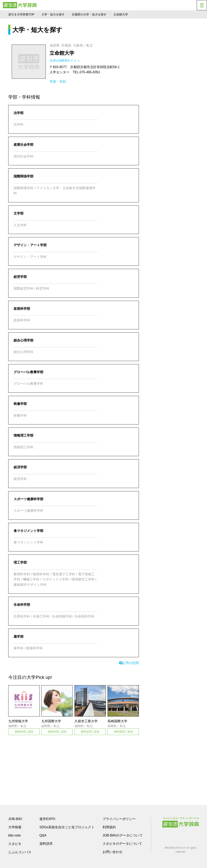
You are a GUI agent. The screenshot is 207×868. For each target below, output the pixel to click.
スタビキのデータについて (122, 844)
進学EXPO (47, 819)
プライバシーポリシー (119, 819)
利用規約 (109, 827)
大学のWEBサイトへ (65, 61)
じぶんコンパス (20, 852)
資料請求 (46, 844)
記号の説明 (129, 663)
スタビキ (15, 844)
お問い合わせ (112, 852)
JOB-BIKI (15, 819)
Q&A (43, 835)
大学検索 (15, 827)
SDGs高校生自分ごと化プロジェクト (67, 827)
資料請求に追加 (24, 732)
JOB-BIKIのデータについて (123, 835)
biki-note (14, 835)
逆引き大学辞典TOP (21, 14)
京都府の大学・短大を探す (89, 14)
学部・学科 (58, 82)
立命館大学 (62, 53)
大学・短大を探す (53, 14)
